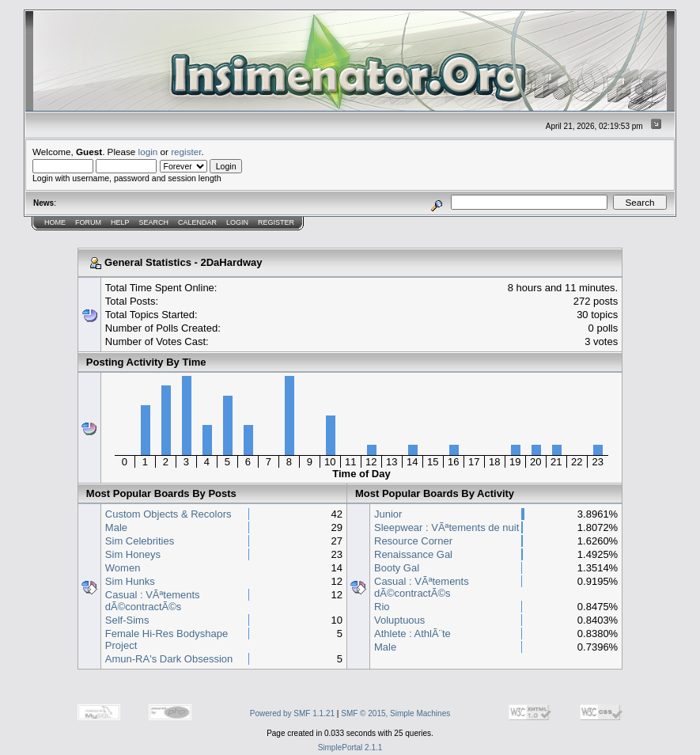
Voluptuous (399, 620)
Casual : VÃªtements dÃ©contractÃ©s (153, 601)
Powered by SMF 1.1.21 (292, 713)
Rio (382, 607)
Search (154, 222)
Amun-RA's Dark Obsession (169, 659)
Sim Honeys (133, 554)
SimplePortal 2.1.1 (350, 747)
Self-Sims (127, 620)
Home (55, 222)
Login (237, 222)
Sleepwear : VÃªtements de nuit (446, 527)
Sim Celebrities (140, 541)
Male (116, 527)
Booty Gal (397, 568)
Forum (88, 222)
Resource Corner (413, 541)
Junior (388, 514)
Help (120, 222)
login (148, 152)
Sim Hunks (130, 581)
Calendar (197, 222)
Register (276, 222)
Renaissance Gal (413, 554)
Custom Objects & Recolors (168, 514)
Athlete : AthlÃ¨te (412, 634)
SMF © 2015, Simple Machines (395, 713)
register (186, 152)
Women (123, 568)
